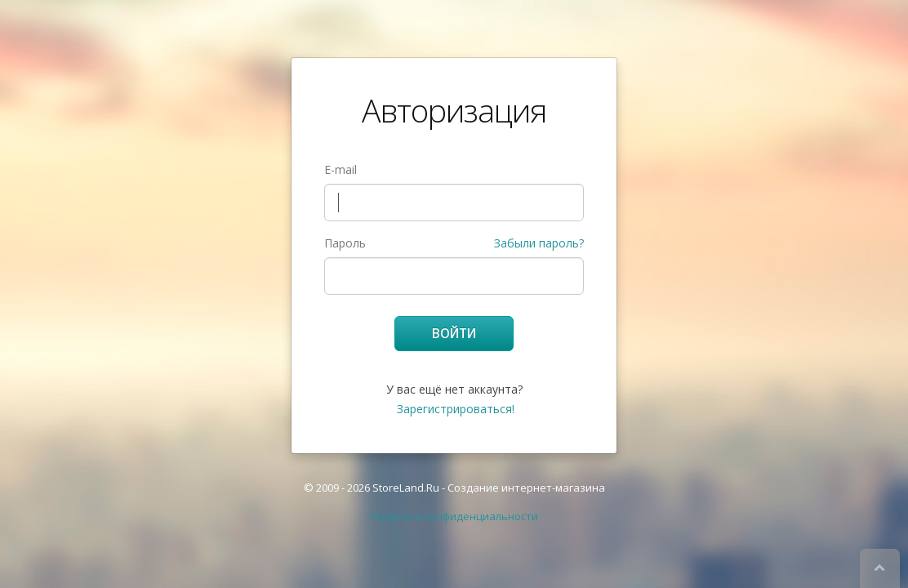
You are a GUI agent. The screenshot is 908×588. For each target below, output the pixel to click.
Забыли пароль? (539, 243)
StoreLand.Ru (406, 488)
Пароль (345, 243)
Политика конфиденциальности (454, 516)
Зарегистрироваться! (456, 409)
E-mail (340, 169)
